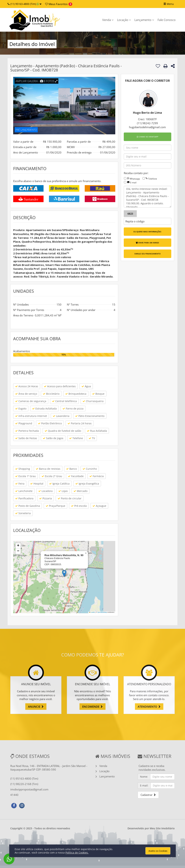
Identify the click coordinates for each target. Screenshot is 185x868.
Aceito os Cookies (158, 851)
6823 (130, 214)
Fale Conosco (167, 20)
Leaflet (92, 612)
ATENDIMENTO (149, 707)
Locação (124, 20)
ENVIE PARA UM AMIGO (147, 243)
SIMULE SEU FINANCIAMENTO (148, 254)
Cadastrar (148, 795)
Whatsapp (135, 179)
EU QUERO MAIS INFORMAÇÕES (147, 232)
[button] (64, 573)
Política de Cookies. (77, 853)
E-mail (133, 183)
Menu (169, 4)
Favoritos (56, 4)
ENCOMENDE (92, 707)
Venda (108, 20)
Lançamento (144, 20)
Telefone (153, 179)
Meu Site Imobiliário (162, 828)
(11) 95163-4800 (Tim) (25, 4)
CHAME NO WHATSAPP (148, 137)
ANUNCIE (36, 707)
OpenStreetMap (102, 612)
